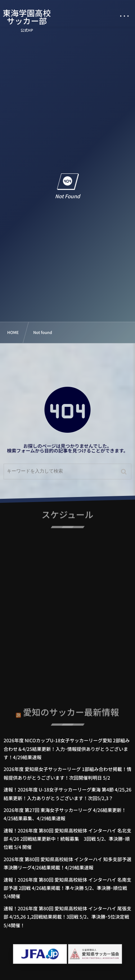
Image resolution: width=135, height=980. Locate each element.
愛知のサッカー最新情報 (71, 710)
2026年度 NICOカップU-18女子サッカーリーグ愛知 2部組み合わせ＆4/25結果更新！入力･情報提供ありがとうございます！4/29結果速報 (67, 749)
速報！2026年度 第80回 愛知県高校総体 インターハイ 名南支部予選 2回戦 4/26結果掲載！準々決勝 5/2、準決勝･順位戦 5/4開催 (67, 888)
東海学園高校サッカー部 (27, 17)
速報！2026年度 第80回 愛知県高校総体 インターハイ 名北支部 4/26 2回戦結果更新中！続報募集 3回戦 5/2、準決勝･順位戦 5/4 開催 (67, 839)
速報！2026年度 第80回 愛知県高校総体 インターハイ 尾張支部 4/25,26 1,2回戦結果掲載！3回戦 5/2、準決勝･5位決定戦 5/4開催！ (67, 917)
